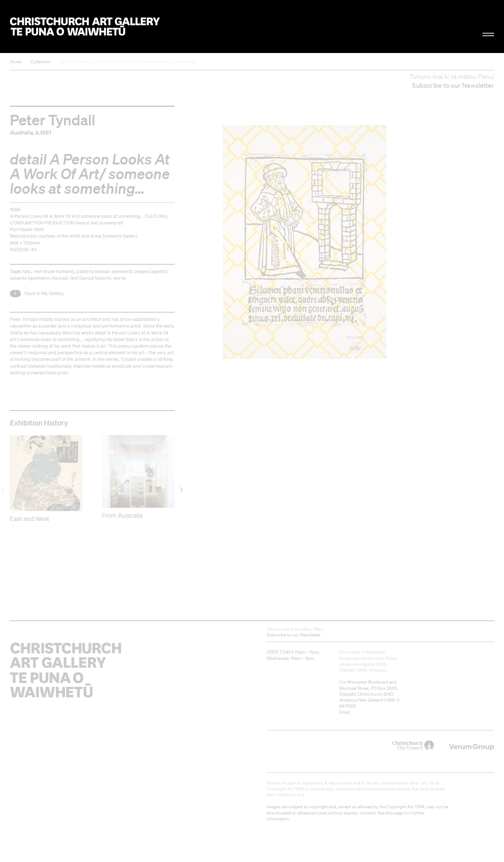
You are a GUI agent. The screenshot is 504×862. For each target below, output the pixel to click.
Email (345, 712)
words (120, 278)
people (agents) (151, 271)
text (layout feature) (91, 278)
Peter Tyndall (53, 120)
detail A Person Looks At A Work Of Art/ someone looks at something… (129, 62)
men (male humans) (54, 271)
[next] (181, 490)
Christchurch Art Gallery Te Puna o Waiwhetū (85, 27)
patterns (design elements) (104, 271)
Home (16, 62)
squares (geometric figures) (39, 278)
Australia (21, 132)
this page (395, 813)
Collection (41, 62)
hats (27, 271)
